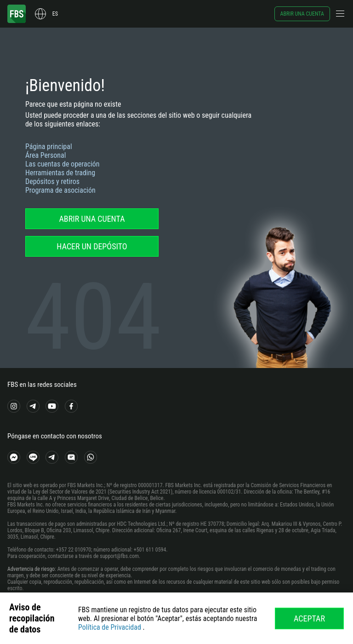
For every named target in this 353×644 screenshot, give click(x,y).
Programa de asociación (60, 190)
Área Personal (46, 155)
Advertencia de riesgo (31, 569)
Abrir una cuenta (302, 14)
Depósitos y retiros (52, 181)
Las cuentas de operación (63, 164)
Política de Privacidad (110, 627)
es (55, 14)
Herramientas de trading (60, 173)
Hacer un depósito (92, 246)
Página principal (49, 147)
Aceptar (309, 618)
